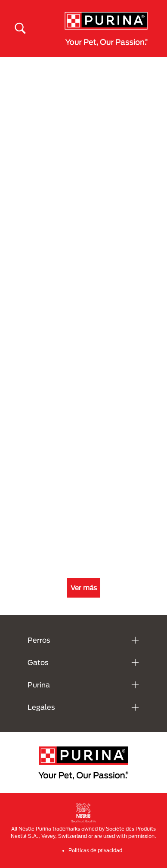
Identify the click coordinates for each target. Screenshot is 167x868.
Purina (39, 685)
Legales (41, 707)
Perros (39, 640)
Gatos (38, 662)
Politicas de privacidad (95, 850)
